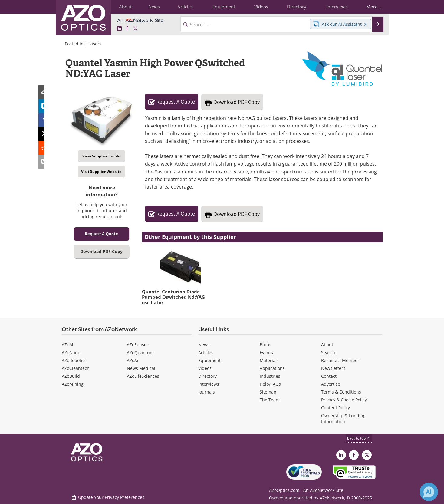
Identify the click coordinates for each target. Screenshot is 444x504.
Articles (206, 352)
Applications (272, 368)
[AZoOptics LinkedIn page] (119, 29)
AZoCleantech (76, 368)
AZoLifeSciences (143, 376)
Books (266, 345)
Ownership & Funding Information (343, 418)
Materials (269, 360)
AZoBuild (71, 376)
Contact (329, 376)
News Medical (141, 368)
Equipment (209, 360)
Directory (207, 376)
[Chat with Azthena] (429, 492)
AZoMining (73, 384)
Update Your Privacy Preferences (108, 496)
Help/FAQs (270, 384)
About (327, 345)
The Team (270, 400)
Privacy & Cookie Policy (344, 400)
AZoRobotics (74, 360)
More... (372, 7)
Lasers (95, 44)
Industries (270, 376)
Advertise (331, 384)
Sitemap (268, 392)
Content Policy (335, 408)
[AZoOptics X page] (135, 29)
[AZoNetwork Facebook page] (127, 29)
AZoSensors (139, 345)
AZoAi (133, 360)
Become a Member (340, 360)
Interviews (209, 384)
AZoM (67, 345)
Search (328, 352)
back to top (359, 438)
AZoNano (71, 352)
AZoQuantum (140, 352)
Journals (207, 392)
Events (266, 352)
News (204, 345)
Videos (205, 368)
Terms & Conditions (341, 392)
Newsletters (333, 368)
